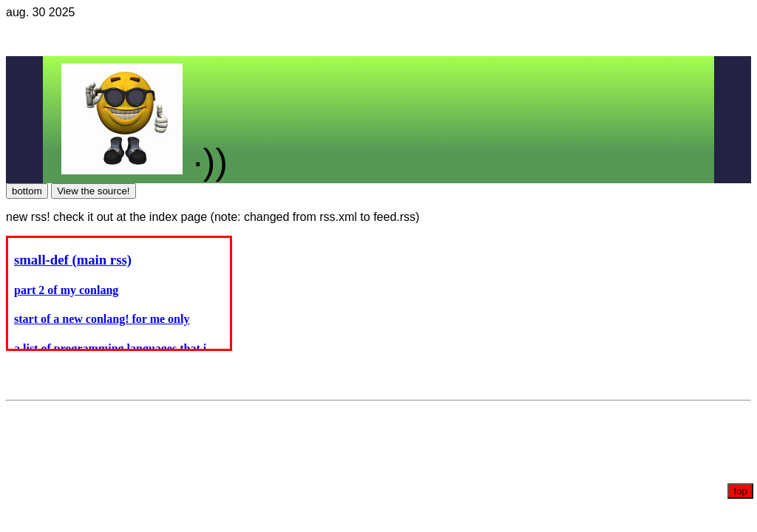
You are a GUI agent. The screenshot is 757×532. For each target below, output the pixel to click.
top (740, 491)
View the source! (93, 191)
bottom (27, 191)
